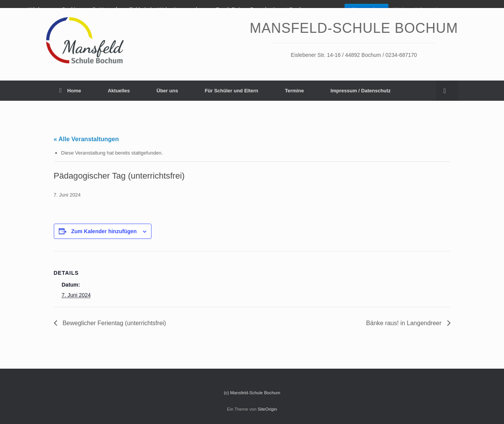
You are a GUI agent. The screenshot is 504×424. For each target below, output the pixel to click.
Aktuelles (119, 91)
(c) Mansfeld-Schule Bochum (252, 393)
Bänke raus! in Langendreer (405, 323)
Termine (295, 91)
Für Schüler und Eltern (232, 91)
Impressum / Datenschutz (361, 91)
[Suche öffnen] (447, 91)
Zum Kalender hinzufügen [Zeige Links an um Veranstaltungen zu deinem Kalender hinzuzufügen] (104, 231)
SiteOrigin (267, 409)
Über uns (167, 91)
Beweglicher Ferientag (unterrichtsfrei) (114, 323)
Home (70, 91)
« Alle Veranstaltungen (86, 139)
